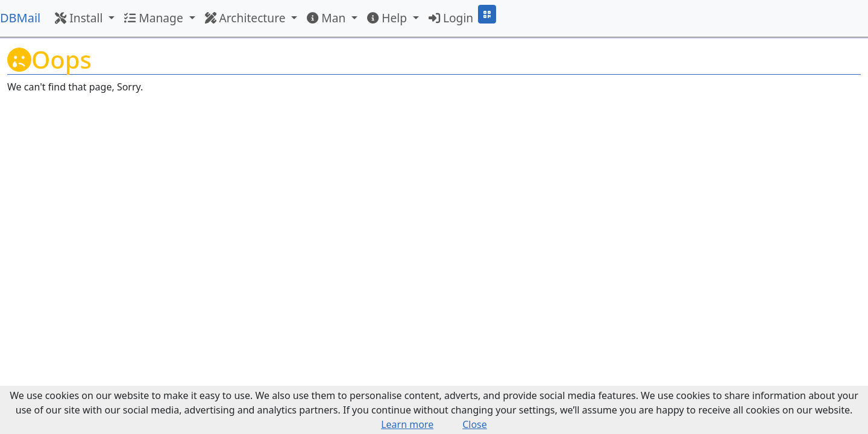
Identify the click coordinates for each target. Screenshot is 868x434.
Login (451, 18)
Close (475, 424)
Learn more (407, 424)
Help (388, 18)
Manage (155, 18)
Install (80, 18)
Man (328, 18)
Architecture (247, 18)
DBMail (20, 18)
